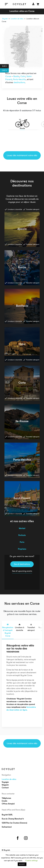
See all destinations (22, 564)
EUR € (6, 66)
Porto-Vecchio (19, 79)
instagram (26, 838)
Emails (4, 801)
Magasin (5, 785)
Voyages (5, 782)
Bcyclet (5, 19)
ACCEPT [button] (22, 864)
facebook (18, 838)
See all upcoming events (22, 571)
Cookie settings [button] (32, 861)
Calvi (23, 76)
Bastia (16, 76)
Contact (5, 788)
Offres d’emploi (8, 804)
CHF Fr (5, 70)
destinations (19, 82)
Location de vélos (17, 19)
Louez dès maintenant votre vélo (22, 155)
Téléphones (6, 798)
